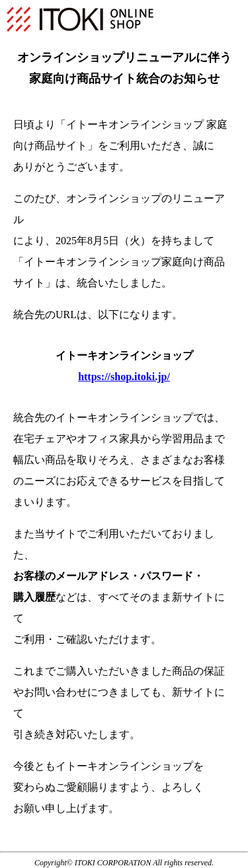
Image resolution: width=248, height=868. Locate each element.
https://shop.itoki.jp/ (124, 377)
